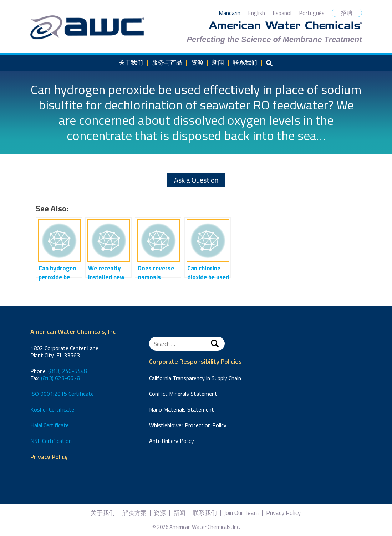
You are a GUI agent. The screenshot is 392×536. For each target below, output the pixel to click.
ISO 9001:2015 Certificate (62, 394)
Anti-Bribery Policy (172, 441)
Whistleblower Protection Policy (188, 425)
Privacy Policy (49, 457)
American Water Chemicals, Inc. (87, 27)
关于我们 (131, 62)
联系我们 (245, 62)
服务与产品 (167, 62)
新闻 (218, 62)
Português (312, 13)
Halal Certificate (50, 425)
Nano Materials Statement (182, 409)
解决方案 (134, 513)
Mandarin (230, 13)
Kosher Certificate (52, 409)
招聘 (347, 13)
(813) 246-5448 (68, 371)
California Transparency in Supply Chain (195, 378)
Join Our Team (241, 513)
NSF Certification (51, 441)
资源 (197, 62)
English (256, 13)
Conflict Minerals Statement (183, 394)
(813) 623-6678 (60, 378)
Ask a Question (196, 180)
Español (282, 13)
